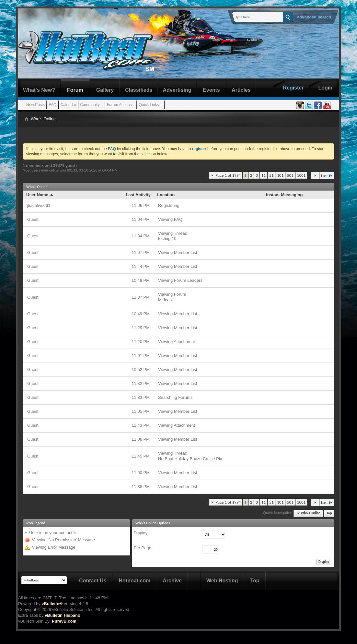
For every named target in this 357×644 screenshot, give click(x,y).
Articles (241, 90)
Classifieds (139, 90)
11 (264, 175)
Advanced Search (314, 17)
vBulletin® (52, 604)
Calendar (68, 105)
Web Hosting (222, 581)
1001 (301, 175)
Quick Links (149, 105)
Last (327, 176)
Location (166, 195)
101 (280, 175)
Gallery (105, 90)
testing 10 (167, 239)
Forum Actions (119, 105)
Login (325, 88)
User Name (40, 195)
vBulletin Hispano (63, 615)
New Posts (35, 105)
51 (271, 175)
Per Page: (143, 548)
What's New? (39, 90)
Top (329, 513)
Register (293, 88)
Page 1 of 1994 (228, 175)
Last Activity (138, 195)
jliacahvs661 (39, 205)
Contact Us (93, 581)
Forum (75, 90)
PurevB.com (64, 621)
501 (290, 175)
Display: (141, 533)
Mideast (166, 300)
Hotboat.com (134, 581)
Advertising (177, 90)
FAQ (52, 105)
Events (211, 90)
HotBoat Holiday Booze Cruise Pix (190, 459)
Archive (172, 581)
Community (90, 105)
